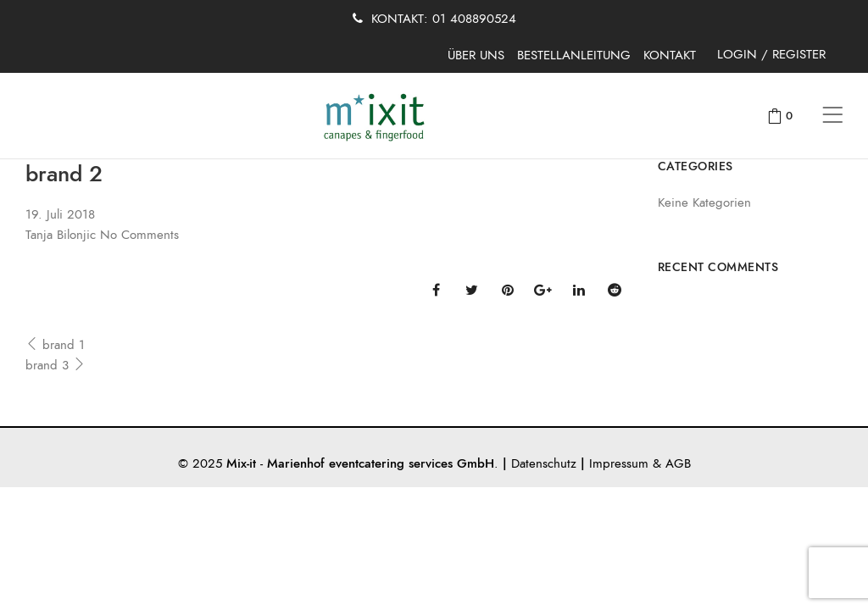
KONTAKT (670, 55)
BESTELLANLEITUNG (574, 55)
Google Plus (543, 290)
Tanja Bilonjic (61, 235)
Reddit (615, 290)
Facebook (436, 290)
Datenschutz (544, 463)
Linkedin (579, 290)
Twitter (472, 290)
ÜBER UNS (476, 55)
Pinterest (508, 290)
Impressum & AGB (640, 463)
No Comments (139, 235)
